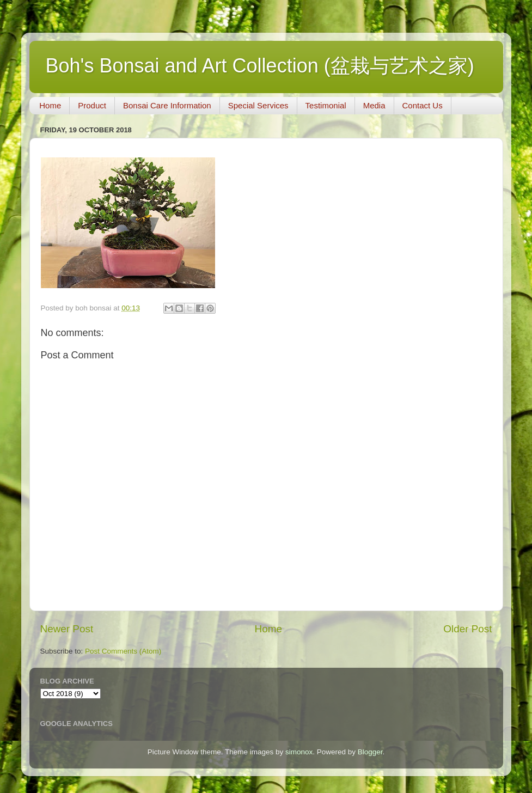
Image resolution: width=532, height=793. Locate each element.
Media (374, 105)
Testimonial (326, 105)
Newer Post (67, 629)
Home (50, 105)
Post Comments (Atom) (123, 651)
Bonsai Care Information (167, 105)
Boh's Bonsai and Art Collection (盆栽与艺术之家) (260, 66)
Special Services (258, 105)
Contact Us (423, 105)
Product (92, 105)
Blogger (370, 752)
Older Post (467, 629)
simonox (299, 752)
